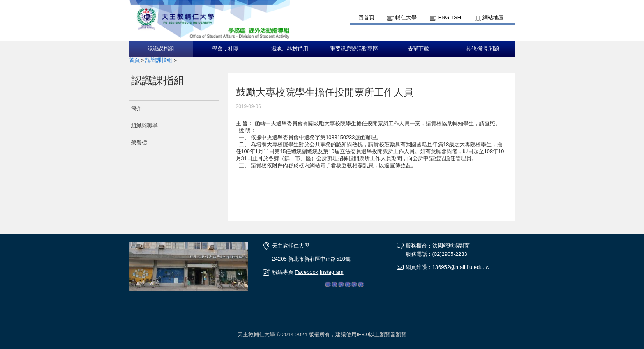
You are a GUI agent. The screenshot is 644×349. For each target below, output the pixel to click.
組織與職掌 (144, 125)
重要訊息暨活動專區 (354, 49)
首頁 (134, 60)
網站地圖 (493, 17)
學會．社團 (225, 49)
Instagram (332, 272)
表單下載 (418, 49)
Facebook (306, 272)
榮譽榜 (139, 142)
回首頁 (366, 17)
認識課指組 (161, 49)
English (450, 17)
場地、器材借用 (290, 49)
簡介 (136, 109)
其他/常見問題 (482, 49)
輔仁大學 (406, 17)
